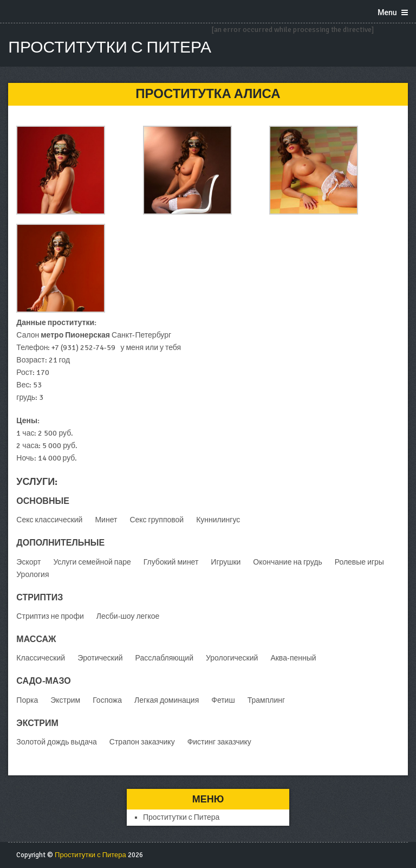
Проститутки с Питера (110, 47)
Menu (387, 12)
